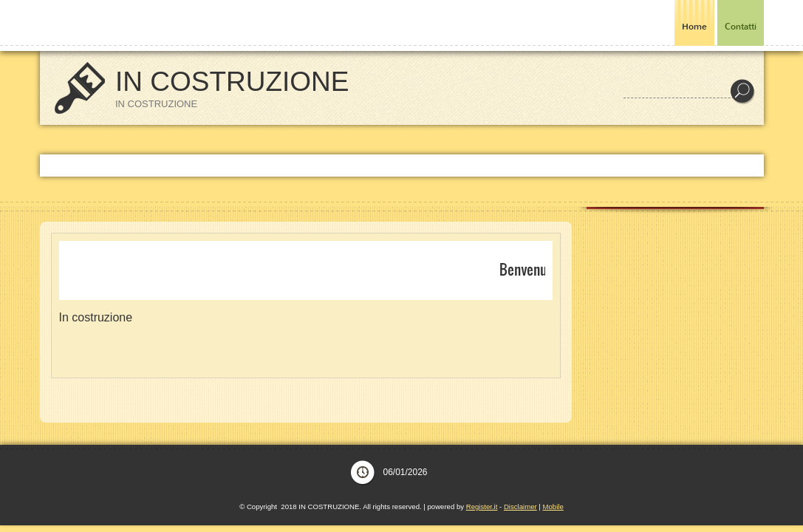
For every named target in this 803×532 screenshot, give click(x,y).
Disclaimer (520, 507)
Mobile (553, 507)
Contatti (741, 27)
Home (694, 27)
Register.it (482, 507)
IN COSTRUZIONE (232, 82)
